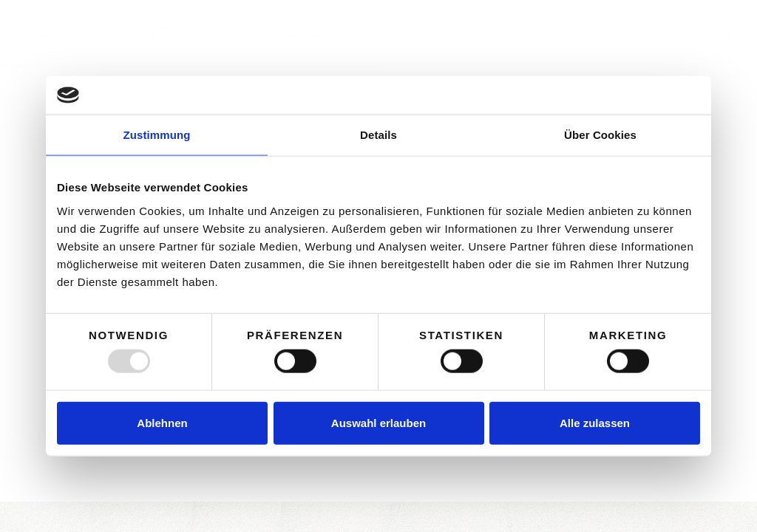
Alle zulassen (595, 422)
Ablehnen (162, 422)
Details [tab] (378, 135)
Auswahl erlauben (378, 422)
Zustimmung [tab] (157, 135)
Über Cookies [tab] (600, 135)
